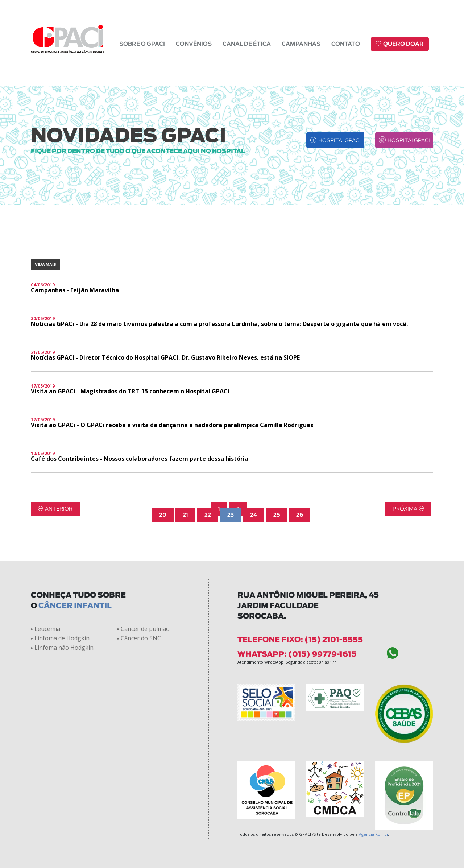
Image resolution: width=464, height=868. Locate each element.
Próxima (408, 475)
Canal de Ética (247, 43)
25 (277, 481)
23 (231, 481)
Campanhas (301, 43)
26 (300, 481)
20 (163, 481)
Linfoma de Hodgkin (60, 604)
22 (208, 481)
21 (185, 481)
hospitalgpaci (335, 106)
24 (254, 481)
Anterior (55, 475)
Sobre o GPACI (142, 43)
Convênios (194, 43)
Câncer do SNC (139, 604)
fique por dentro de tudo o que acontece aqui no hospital (138, 117)
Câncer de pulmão (143, 595)
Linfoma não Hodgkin (62, 613)
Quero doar (400, 43)
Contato (346, 43)
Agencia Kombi (373, 800)
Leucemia (45, 595)
